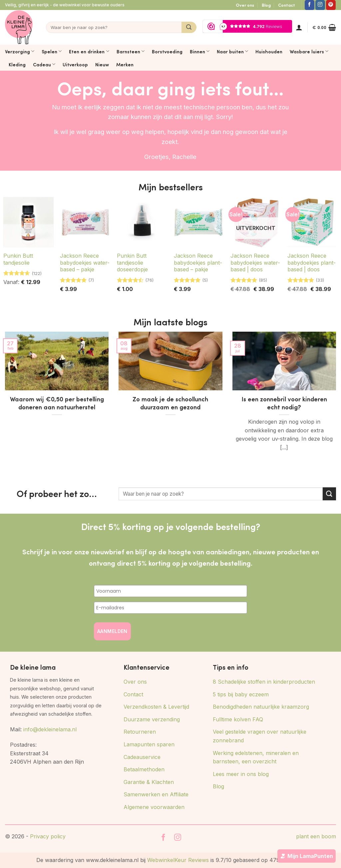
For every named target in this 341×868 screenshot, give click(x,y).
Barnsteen (131, 51)
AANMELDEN (112, 631)
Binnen (200, 51)
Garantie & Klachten (149, 782)
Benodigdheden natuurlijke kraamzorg (261, 707)
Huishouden (269, 51)
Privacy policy (48, 836)
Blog (266, 5)
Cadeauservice (142, 757)
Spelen (52, 51)
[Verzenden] (189, 27)
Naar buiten (232, 51)
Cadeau (44, 64)
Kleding (17, 64)
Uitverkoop (75, 64)
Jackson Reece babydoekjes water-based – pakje (85, 263)
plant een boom (316, 836)
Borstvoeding (167, 51)
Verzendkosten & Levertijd (156, 707)
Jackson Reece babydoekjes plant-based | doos (312, 263)
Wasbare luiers (309, 51)
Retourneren (140, 732)
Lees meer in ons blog (241, 774)
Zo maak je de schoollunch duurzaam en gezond (170, 403)
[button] (299, 27)
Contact (287, 5)
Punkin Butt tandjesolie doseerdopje (132, 263)
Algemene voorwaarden (154, 807)
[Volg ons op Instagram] (320, 5)
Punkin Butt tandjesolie (18, 259)
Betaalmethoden (144, 769)
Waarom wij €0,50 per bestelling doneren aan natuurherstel (57, 403)
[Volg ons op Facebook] (310, 5)
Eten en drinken (89, 51)
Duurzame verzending (152, 719)
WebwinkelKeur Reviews (178, 860)
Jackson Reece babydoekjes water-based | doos (255, 263)
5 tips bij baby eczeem (241, 694)
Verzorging (20, 51)
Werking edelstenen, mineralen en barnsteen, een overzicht (256, 757)
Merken (125, 64)
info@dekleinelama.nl (50, 729)
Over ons (245, 5)
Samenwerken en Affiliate (156, 794)
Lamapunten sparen (149, 744)
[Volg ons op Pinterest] (331, 5)
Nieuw (102, 64)
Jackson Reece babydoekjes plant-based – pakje (198, 263)
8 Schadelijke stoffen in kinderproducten (264, 682)
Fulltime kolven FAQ (238, 719)
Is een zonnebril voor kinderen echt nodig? (284, 403)
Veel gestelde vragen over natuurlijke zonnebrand (260, 736)
